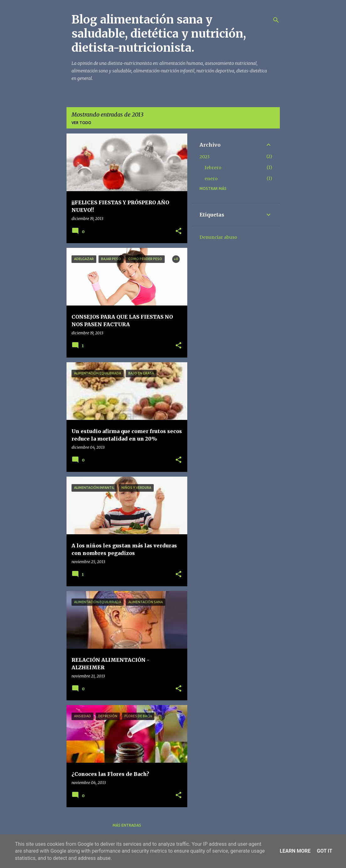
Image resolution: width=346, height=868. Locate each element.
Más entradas (127, 825)
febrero (213, 168)
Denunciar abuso (218, 237)
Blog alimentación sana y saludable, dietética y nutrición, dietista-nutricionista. (159, 34)
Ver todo (81, 123)
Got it (325, 851)
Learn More (295, 851)
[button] (178, 231)
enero (211, 179)
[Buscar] (276, 20)
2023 (205, 157)
